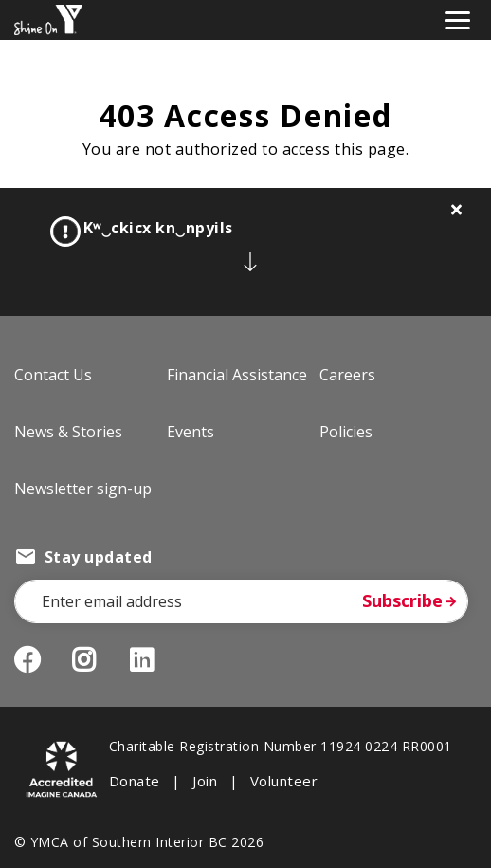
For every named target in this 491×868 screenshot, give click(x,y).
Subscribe (402, 600)
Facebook (27, 660)
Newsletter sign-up (83, 489)
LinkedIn (156, 660)
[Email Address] (241, 601)
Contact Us (53, 375)
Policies (346, 432)
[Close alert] (457, 210)
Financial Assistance (237, 375)
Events (191, 432)
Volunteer (284, 781)
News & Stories (68, 432)
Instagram (98, 660)
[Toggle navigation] (457, 18)
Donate (135, 781)
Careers (347, 375)
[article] (245, 252)
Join (205, 781)
